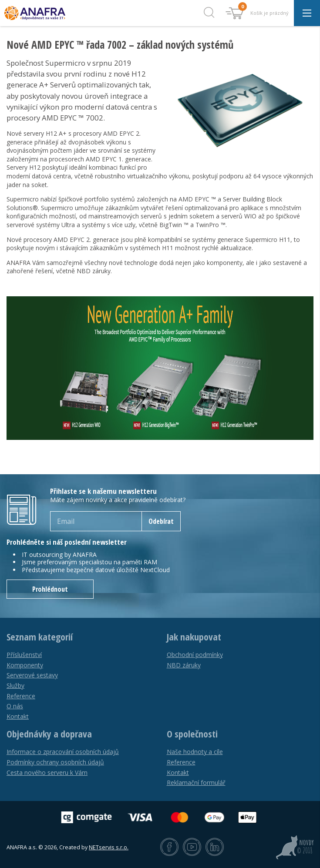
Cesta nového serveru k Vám (47, 772)
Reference (21, 696)
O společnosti (192, 734)
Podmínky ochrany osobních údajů (55, 762)
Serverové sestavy (32, 675)
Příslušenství (24, 655)
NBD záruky (184, 665)
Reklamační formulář (196, 783)
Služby (15, 685)
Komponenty (25, 665)
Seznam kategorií (40, 637)
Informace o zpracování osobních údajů (63, 752)
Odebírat (161, 521)
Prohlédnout (50, 589)
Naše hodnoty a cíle (195, 752)
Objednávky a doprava (49, 734)
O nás (15, 706)
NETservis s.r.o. (109, 847)
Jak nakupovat (194, 637)
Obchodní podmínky (195, 655)
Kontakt (18, 716)
